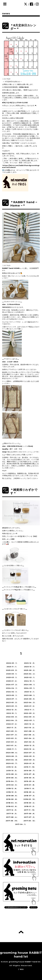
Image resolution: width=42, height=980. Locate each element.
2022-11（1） (30, 710)
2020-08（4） (12, 753)
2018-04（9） (12, 803)
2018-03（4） (30, 803)
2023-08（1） (30, 695)
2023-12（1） (30, 692)
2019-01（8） (30, 785)
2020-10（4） (30, 749)
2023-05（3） (12, 703)
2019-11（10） (30, 767)
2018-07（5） (30, 796)
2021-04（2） (30, 738)
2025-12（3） (30, 663)
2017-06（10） (12, 821)
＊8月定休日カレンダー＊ (23, 27)
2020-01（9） (30, 763)
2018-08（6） (12, 796)
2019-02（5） (12, 785)
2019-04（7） (12, 781)
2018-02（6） (12, 806)
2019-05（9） (30, 778)
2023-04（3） (30, 703)
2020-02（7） (12, 763)
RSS (22, 969)
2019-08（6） (12, 774)
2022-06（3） (12, 717)
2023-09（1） (12, 695)
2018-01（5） (30, 806)
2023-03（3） (12, 706)
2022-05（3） (30, 717)
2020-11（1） (12, 749)
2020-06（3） (12, 756)
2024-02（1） (12, 692)
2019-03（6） (30, 781)
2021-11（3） (12, 728)
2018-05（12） (30, 799)
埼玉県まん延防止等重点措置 (13, 118)
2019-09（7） (30, 771)
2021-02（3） (30, 742)
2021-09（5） (12, 731)
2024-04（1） (12, 688)
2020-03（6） (30, 760)
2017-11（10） (30, 810)
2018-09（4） (30, 792)
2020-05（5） (30, 756)
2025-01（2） (12, 681)
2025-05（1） (12, 674)
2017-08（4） (12, 817)
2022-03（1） (30, 720)
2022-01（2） (12, 724)
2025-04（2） (30, 674)
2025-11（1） (12, 667)
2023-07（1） (12, 699)
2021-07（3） (12, 735)
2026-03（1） (12, 663)
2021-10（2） (30, 728)
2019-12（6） (12, 767)
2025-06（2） (30, 670)
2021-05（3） (12, 738)
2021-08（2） (30, 731)
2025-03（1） (12, 677)
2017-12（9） (12, 810)
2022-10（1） (12, 713)
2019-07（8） (30, 774)
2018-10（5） (12, 792)
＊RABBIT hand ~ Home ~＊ (24, 204)
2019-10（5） (12, 771)
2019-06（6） (12, 778)
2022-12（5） (12, 710)
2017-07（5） (30, 817)
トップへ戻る (21, 932)
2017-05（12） (30, 821)
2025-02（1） (30, 677)
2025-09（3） (12, 670)
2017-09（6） (30, 814)
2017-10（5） (12, 814)
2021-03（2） (12, 742)
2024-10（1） (30, 681)
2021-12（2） (30, 724)
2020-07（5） (30, 753)
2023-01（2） (30, 706)
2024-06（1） (30, 685)
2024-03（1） (30, 688)
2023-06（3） (30, 699)
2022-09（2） (30, 713)
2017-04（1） (21, 824)
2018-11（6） (30, 788)
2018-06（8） (12, 799)
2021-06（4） (30, 735)
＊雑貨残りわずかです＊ (24, 491)
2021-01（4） (12, 746)
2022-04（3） (12, 720)
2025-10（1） (30, 667)
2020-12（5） (30, 746)
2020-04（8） (12, 760)
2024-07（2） (12, 685)
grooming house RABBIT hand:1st (21, 955)
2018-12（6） (12, 788)
